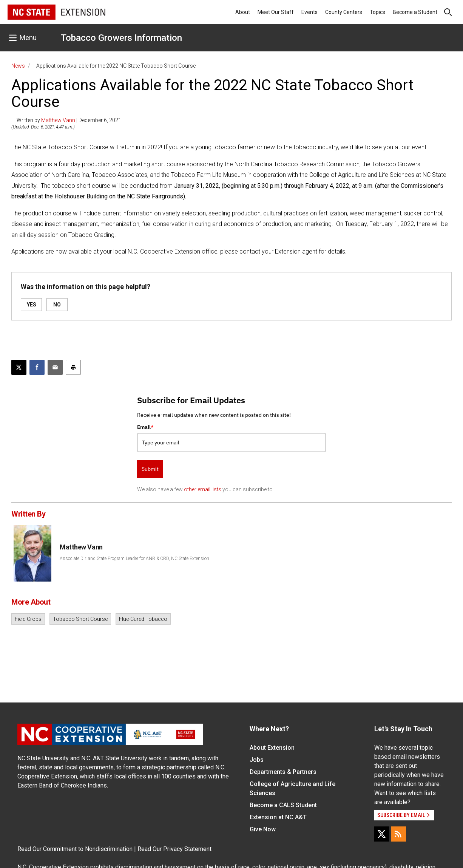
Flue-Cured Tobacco (143, 619)
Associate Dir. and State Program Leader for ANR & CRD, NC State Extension (134, 559)
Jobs (257, 760)
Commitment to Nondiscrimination (88, 849)
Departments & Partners (283, 772)
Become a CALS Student (283, 805)
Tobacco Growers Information (121, 38)
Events (309, 12)
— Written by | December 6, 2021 (66, 120)
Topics (377, 12)
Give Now (263, 829)
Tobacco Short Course (80, 619)
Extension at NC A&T (278, 817)
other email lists (203, 489)
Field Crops (28, 619)
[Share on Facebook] (37, 367)
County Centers (344, 12)
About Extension (272, 748)
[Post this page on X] (19, 367)
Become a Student (415, 12)
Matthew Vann (58, 120)
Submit (150, 469)
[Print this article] (73, 367)
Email (145, 427)
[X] (382, 834)
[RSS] (398, 834)
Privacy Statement (187, 849)
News (18, 66)
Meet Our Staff (276, 12)
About (243, 12)
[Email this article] (55, 367)
